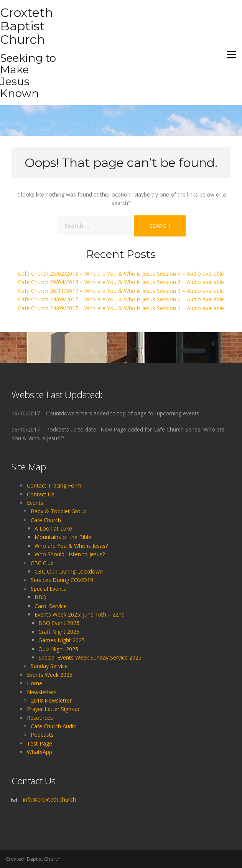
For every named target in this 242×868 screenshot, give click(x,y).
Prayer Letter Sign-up (53, 709)
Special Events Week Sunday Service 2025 (90, 657)
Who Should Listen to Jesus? (70, 554)
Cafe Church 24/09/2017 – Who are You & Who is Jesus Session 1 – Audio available (121, 308)
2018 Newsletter (51, 700)
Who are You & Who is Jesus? (71, 546)
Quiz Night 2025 (58, 649)
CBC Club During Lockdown (69, 571)
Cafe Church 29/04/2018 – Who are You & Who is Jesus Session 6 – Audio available (121, 282)
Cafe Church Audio (54, 726)
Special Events (48, 589)
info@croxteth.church (49, 799)
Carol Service (51, 606)
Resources (40, 718)
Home (35, 683)
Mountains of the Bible (63, 537)
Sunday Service (49, 666)
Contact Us (41, 494)
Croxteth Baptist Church (26, 26)
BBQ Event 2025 (59, 623)
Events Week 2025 (50, 675)
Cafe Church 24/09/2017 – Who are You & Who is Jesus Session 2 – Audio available (121, 299)
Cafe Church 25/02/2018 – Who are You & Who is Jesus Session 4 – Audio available (121, 274)
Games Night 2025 (62, 640)
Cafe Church (46, 520)
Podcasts (42, 735)
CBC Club (42, 563)
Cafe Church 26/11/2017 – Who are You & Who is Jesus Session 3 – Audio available (121, 291)
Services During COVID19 (62, 580)
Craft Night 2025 (59, 632)
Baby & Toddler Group (59, 511)
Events (35, 503)
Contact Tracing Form (54, 485)
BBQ (40, 597)
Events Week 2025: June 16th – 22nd (80, 614)
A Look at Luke (53, 528)
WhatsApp (40, 752)
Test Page (40, 743)
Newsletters (42, 692)
